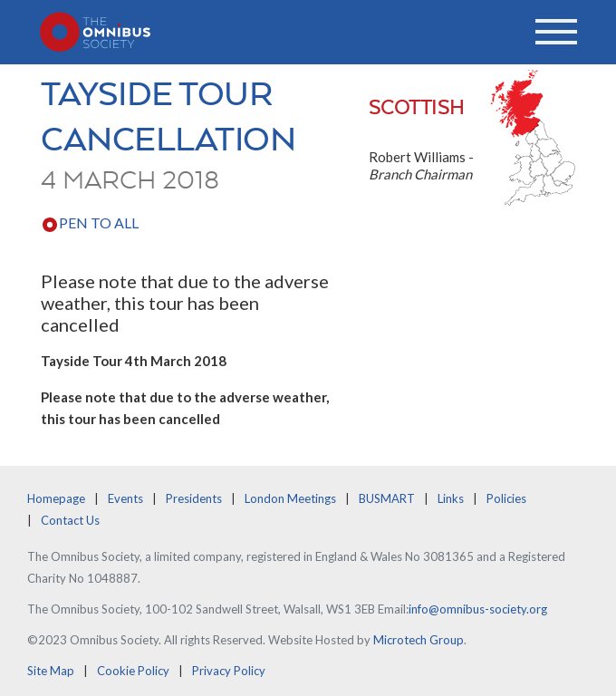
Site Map (51, 671)
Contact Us (70, 520)
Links (451, 498)
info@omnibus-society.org (478, 609)
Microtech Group (419, 640)
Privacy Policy (229, 671)
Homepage (56, 498)
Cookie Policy (133, 671)
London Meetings (290, 498)
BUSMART (387, 498)
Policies (506, 498)
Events (125, 498)
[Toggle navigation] (556, 32)
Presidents (194, 498)
